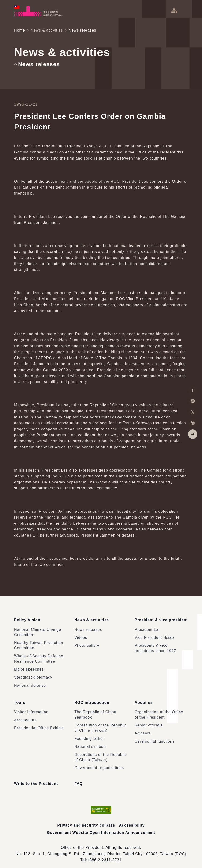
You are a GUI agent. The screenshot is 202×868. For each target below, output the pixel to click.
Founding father (89, 734)
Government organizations (99, 763)
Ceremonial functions (154, 737)
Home (20, 30)
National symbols (90, 742)
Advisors (143, 729)
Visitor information (31, 707)
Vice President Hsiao (154, 635)
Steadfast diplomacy (33, 675)
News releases (88, 627)
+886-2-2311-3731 (104, 855)
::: (3, 2)
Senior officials (149, 721)
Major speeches (29, 667)
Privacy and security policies (86, 821)
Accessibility (132, 821)
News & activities (47, 30)
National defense (30, 683)
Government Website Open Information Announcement (101, 828)
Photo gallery (87, 643)
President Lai (147, 627)
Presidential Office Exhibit (39, 724)
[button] (193, 434)
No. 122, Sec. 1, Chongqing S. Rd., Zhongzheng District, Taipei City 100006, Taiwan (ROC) (101, 849)
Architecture (25, 716)
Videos (81, 635)
